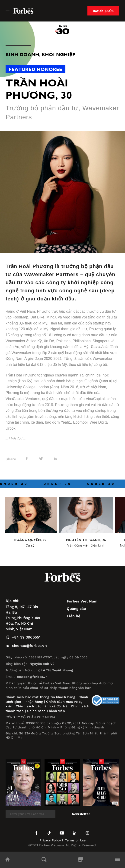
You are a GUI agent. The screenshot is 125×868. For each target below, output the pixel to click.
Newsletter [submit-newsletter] (81, 814)
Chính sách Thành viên (46, 711)
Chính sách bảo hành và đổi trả (42, 706)
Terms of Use (75, 840)
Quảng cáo (76, 609)
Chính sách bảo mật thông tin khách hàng (40, 697)
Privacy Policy (50, 840)
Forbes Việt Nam (82, 601)
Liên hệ (74, 616)
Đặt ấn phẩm (103, 11)
